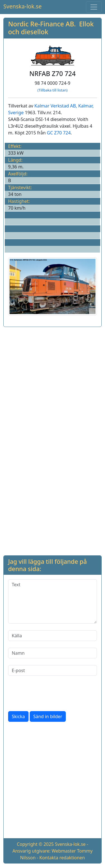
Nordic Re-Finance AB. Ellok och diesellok (51, 28)
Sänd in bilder (48, 716)
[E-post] (53, 670)
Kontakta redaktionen (62, 858)
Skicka (18, 716)
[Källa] (53, 636)
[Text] (53, 601)
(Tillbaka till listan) (53, 90)
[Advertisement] (53, 384)
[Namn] (53, 653)
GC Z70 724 (59, 133)
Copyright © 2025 (35, 844)
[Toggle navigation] (94, 7)
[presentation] (51, 693)
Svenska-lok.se (23, 6)
